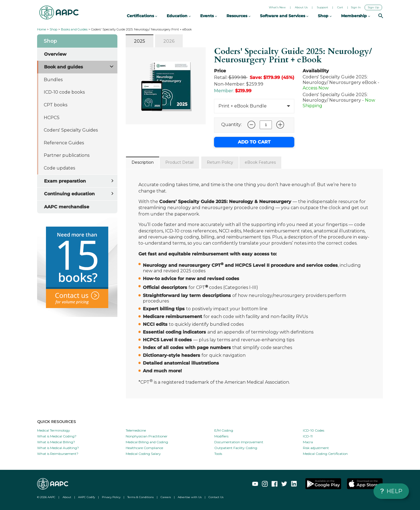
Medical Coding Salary (143, 454)
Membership (356, 16)
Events (209, 16)
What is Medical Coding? (57, 436)
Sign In (356, 7)
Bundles (53, 80)
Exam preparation (65, 181)
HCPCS (52, 118)
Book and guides (64, 67)
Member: (224, 91)
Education (179, 16)
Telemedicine (136, 430)
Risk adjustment (316, 448)
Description (143, 162)
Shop (53, 29)
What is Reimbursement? (58, 454)
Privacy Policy (111, 497)
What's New (277, 7)
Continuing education (69, 194)
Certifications (142, 16)
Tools (218, 454)
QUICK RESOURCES (56, 422)
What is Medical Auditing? (58, 448)
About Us (301, 7)
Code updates (59, 168)
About (67, 497)
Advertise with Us (190, 497)
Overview (55, 54)
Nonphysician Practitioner (147, 436)
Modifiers (221, 436)
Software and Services (284, 16)
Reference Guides (64, 143)
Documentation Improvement (239, 442)
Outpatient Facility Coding (236, 448)
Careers (166, 497)
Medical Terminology (54, 430)
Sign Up (373, 7)
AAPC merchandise (67, 207)
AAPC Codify (87, 497)
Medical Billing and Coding (147, 442)
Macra (308, 442)
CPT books (56, 105)
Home (42, 29)
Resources (239, 16)
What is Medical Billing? (56, 442)
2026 (169, 41)
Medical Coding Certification (325, 454)
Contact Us (216, 497)
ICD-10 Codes (314, 430)
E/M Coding (224, 430)
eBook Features (260, 162)
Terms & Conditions (141, 497)
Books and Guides (74, 29)
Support (322, 7)
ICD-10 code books (64, 92)
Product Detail (179, 162)
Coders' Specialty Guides (71, 130)
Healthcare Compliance (144, 448)
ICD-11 (308, 436)
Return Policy (220, 162)
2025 (140, 41)
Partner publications (67, 155)
